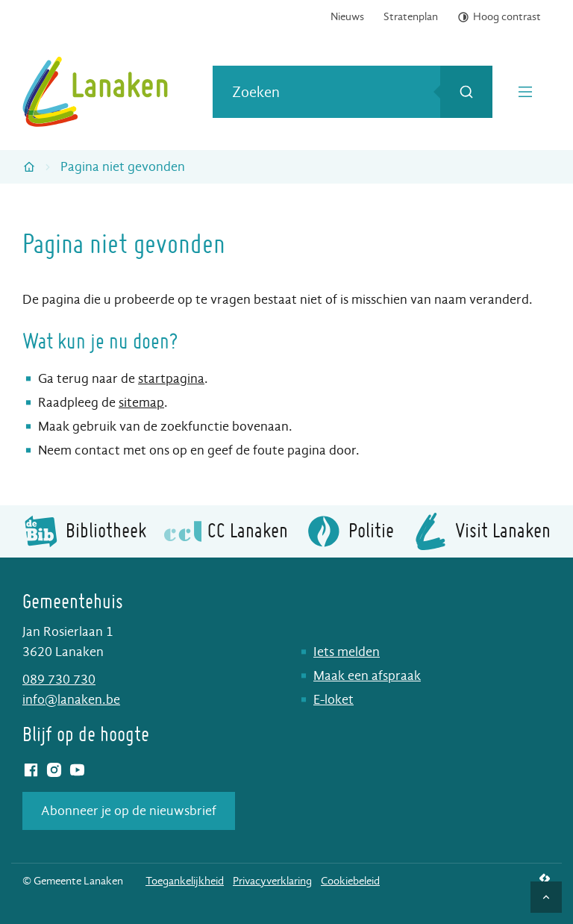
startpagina (171, 379)
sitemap (141, 403)
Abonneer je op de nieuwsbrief (129, 811)
